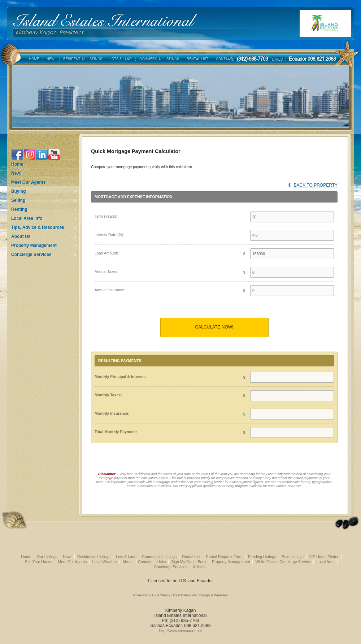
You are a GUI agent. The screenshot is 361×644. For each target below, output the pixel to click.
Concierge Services (31, 254)
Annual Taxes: (106, 271)
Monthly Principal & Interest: (120, 377)
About (128, 562)
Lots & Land (126, 557)
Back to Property (313, 185)
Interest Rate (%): (109, 235)
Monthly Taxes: (108, 395)
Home (17, 164)
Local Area (326, 562)
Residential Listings (94, 557)
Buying (19, 191)
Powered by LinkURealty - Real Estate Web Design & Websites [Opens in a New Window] (180, 595)
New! (16, 173)
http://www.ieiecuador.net (180, 631)
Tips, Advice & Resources (38, 227)
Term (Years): (106, 216)
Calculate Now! (214, 327)
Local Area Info (27, 218)
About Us (21, 236)
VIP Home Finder (324, 557)
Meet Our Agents (29, 182)
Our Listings (47, 557)
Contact (145, 562)
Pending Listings (262, 557)
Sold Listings (292, 557)
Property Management (34, 245)
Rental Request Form (224, 557)
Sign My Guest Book (189, 562)
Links (161, 562)
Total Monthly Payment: (116, 432)
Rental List (191, 557)
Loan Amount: (106, 253)
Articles (199, 567)
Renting (19, 209)
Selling (18, 200)
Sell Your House (39, 562)
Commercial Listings (159, 557)
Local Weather (105, 562)
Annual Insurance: (110, 290)
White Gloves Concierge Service (283, 562)
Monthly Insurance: (112, 413)
